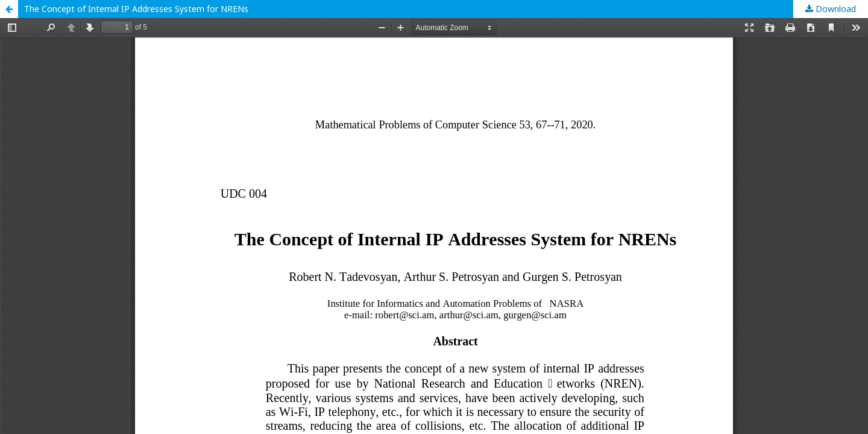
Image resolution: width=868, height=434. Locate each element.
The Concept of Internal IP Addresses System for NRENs (136, 9)
